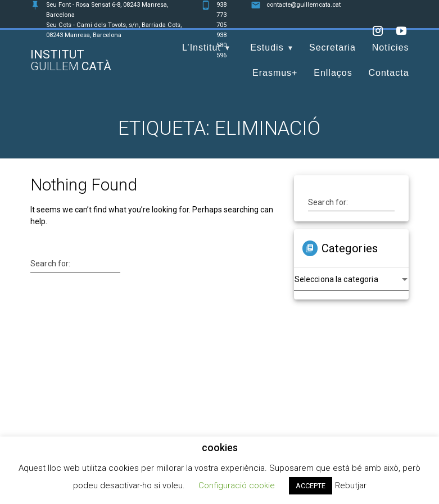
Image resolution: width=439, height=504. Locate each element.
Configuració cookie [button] (237, 485)
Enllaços (333, 73)
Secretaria (332, 47)
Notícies (391, 47)
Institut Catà (71, 61)
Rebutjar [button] (351, 485)
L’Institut (202, 47)
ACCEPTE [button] (311, 486)
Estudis (267, 47)
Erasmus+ (275, 73)
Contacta (389, 73)
